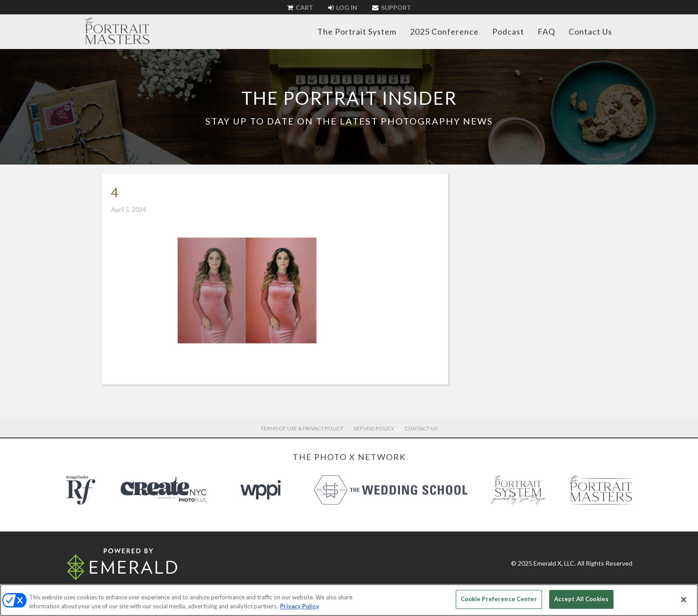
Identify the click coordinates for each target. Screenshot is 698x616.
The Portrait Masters (117, 31)
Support (392, 7)
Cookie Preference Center (499, 599)
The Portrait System (357, 31)
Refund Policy (374, 428)
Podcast (508, 31)
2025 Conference (444, 31)
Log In (343, 7)
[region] (349, 600)
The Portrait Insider (349, 98)
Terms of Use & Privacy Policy (302, 428)
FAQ (546, 31)
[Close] (684, 599)
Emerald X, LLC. (555, 563)
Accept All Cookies (581, 599)
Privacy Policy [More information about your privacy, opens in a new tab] (300, 606)
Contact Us (590, 31)
